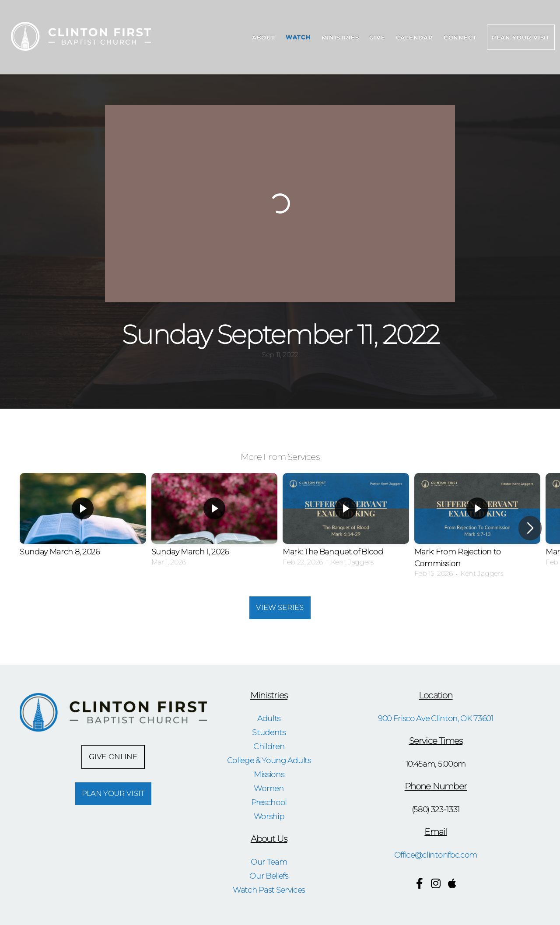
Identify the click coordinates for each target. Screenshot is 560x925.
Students (269, 732)
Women (269, 788)
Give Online (113, 757)
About (264, 37)
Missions (269, 774)
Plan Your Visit (521, 37)
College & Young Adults (269, 760)
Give (377, 37)
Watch (298, 37)
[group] (83, 522)
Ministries (340, 37)
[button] (530, 528)
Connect (460, 37)
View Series (280, 608)
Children (269, 746)
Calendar (415, 37)
